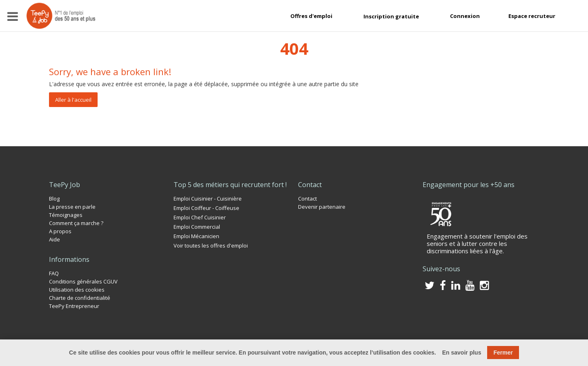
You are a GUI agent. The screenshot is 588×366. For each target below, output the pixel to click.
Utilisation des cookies (77, 290)
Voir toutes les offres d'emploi (211, 245)
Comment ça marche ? (76, 223)
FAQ (54, 273)
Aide (55, 239)
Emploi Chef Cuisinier (200, 217)
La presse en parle (72, 207)
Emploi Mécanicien (196, 236)
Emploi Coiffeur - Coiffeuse (206, 208)
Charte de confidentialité (80, 298)
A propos (60, 231)
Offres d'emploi (311, 16)
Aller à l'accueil (73, 100)
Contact (307, 199)
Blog (54, 199)
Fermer (503, 353)
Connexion (465, 16)
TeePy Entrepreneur (74, 306)
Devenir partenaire (322, 207)
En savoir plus (462, 353)
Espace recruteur (532, 16)
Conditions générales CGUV (83, 281)
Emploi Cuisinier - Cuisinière (208, 199)
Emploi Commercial (197, 227)
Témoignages (66, 215)
